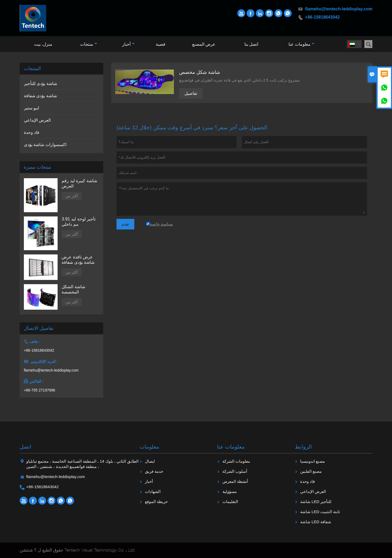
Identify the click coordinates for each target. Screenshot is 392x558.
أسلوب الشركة (235, 471)
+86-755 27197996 (40, 390)
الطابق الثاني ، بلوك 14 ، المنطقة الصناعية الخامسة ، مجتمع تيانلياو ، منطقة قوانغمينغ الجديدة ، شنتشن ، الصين (83, 464)
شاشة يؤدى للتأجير (40, 84)
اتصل (25, 447)
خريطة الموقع (156, 502)
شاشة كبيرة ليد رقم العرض (79, 183)
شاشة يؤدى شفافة (40, 96)
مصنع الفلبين (311, 471)
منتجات (89, 44)
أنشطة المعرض (235, 481)
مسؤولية (230, 491)
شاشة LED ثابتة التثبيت (320, 512)
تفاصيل (191, 93)
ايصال (150, 461)
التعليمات (230, 502)
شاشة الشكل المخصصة (73, 289)
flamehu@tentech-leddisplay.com (339, 9)
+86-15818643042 (322, 17)
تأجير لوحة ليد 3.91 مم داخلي (78, 222)
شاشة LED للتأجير (316, 502)
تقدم (125, 224)
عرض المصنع (204, 44)
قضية (161, 44)
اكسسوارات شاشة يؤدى (45, 145)
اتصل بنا (251, 44)
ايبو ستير (31, 108)
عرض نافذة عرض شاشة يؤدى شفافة (78, 260)
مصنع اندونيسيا (313, 461)
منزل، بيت (43, 44)
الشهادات (153, 491)
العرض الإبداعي (37, 120)
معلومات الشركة (236, 461)
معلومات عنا (301, 44)
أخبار (128, 44)
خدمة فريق (154, 471)
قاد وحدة (32, 132)
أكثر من (72, 196)
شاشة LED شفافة (316, 522)
